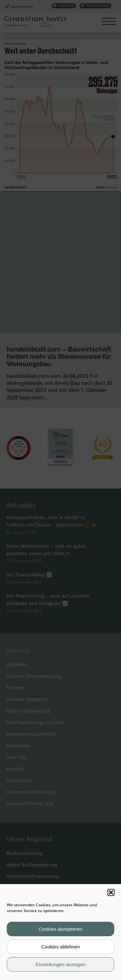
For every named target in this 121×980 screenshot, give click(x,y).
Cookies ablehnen (60, 947)
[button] (111, 892)
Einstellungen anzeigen (60, 964)
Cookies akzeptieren (61, 929)
